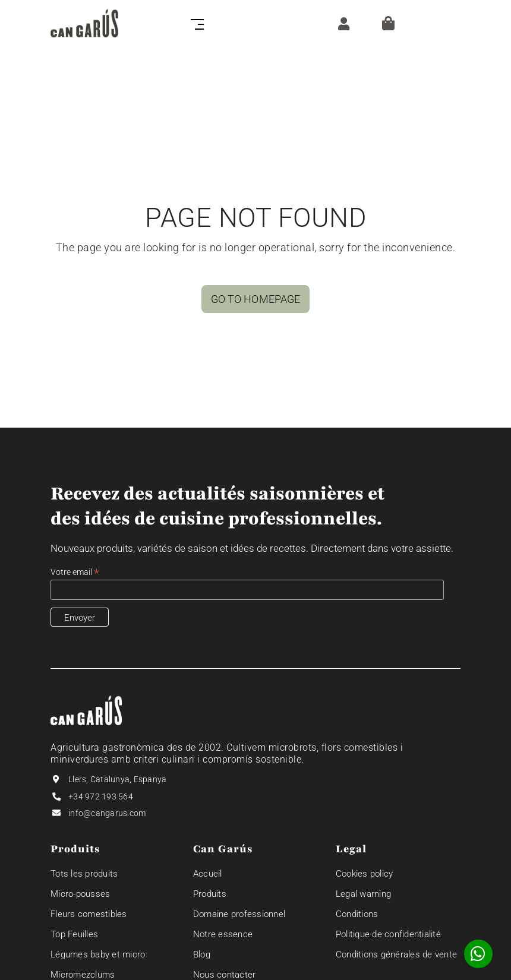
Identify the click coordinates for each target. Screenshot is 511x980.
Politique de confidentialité (388, 934)
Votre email (75, 572)
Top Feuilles (74, 934)
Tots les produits (84, 874)
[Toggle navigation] (195, 23)
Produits (210, 894)
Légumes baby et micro (98, 954)
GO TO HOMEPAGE (255, 299)
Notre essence (223, 934)
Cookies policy (365, 874)
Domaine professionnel (239, 914)
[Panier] (388, 23)
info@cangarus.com (107, 813)
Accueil (208, 874)
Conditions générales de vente (396, 954)
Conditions (357, 914)
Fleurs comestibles (89, 914)
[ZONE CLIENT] (341, 23)
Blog (202, 954)
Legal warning (363, 894)
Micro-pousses (80, 894)
